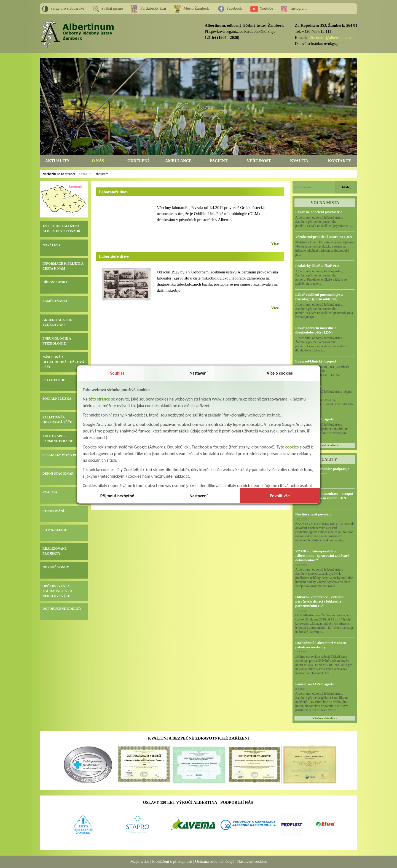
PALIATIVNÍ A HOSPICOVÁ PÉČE (57, 420)
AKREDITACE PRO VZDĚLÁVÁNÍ (57, 322)
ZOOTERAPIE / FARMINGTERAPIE (58, 439)
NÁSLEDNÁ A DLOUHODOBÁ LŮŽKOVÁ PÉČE (63, 362)
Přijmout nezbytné (117, 496)
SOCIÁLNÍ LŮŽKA (57, 399)
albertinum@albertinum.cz (330, 37)
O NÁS (98, 161)
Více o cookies (280, 373)
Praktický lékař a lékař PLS (317, 266)
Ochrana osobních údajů (215, 861)
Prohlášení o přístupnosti (172, 861)
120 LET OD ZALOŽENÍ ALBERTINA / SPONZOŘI (62, 229)
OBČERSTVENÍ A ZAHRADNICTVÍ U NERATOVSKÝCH (57, 591)
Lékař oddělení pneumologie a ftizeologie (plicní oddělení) (319, 297)
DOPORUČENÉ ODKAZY (62, 609)
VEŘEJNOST (259, 161)
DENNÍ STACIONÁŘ (58, 474)
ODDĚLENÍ (138, 161)
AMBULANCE (178, 161)
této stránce (100, 399)
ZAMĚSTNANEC (55, 301)
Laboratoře (101, 174)
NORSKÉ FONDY (56, 567)
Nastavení (198, 373)
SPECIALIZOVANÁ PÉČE (62, 455)
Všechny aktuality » (325, 718)
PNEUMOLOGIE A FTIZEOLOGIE (57, 341)
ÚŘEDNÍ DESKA (55, 282)
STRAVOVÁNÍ (53, 511)
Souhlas (117, 373)
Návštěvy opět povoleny (314, 514)
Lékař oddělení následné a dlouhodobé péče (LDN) (316, 330)
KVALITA (299, 161)
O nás (83, 174)
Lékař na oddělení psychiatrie (319, 212)
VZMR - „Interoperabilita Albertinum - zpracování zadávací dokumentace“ (322, 556)
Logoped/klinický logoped (316, 361)
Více (275, 243)
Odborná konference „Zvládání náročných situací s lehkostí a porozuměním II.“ (320, 601)
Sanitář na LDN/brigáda (314, 684)
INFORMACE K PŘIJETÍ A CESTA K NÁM (63, 266)
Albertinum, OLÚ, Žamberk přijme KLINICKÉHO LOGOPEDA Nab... (324, 371)
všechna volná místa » (325, 445)
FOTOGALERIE (55, 530)
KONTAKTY (340, 161)
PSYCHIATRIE (54, 380)
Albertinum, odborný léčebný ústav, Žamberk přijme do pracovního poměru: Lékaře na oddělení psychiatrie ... (324, 222)
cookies (292, 447)
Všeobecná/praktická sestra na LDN (324, 237)
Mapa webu (140, 861)
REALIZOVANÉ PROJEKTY (55, 551)
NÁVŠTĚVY (52, 245)
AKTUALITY (57, 161)
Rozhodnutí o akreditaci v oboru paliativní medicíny (321, 645)
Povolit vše (280, 496)
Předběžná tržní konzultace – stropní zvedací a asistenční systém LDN (324, 496)
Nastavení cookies (252, 861)
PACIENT (219, 161)
